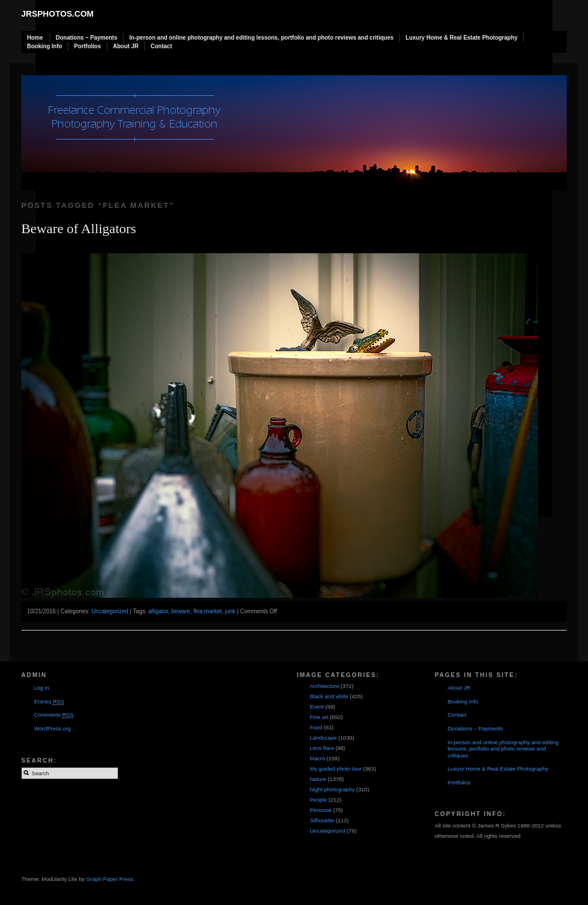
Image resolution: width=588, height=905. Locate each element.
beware (181, 611)
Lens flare (322, 748)
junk (230, 611)
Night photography (332, 789)
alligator (158, 611)
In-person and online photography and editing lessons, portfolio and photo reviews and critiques (261, 38)
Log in (41, 688)
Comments (54, 715)
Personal (320, 810)
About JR (126, 46)
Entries (49, 702)
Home (35, 38)
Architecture (324, 686)
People (318, 800)
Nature (318, 779)
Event (317, 707)
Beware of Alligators (79, 229)
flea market (208, 611)
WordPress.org (52, 728)
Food (316, 727)
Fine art (319, 717)
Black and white (329, 696)
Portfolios (88, 46)
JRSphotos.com (57, 14)
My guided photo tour (335, 769)
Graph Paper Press (110, 879)
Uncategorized (110, 611)
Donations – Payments (86, 38)
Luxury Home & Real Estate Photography (461, 38)
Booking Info (45, 46)
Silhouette (322, 820)
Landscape (323, 738)
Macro (317, 758)
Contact (161, 46)
